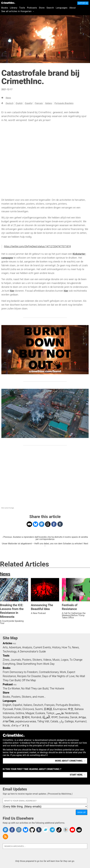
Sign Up (82, 812)
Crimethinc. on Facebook (12, 830)
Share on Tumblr (60, 524)
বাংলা (54, 717)
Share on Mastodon (42, 524)
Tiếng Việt (43, 721)
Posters (27, 660)
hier (12, 291)
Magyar (30, 713)
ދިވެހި (61, 721)
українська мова (26, 721)
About (73, 8)
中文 (71, 709)
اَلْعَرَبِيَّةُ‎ (46, 717)
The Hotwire (57, 688)
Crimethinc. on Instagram (19, 830)
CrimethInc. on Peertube (66, 830)
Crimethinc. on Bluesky (26, 830)
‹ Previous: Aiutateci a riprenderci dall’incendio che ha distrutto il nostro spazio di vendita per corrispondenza (45, 538)
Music (56, 660)
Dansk (74, 717)
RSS (14, 644)
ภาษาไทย (8, 721)
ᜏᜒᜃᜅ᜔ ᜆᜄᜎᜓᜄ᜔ (20, 725)
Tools (22, 8)
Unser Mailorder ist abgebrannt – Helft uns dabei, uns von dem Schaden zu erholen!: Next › (45, 545)
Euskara (40, 713)
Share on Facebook (54, 524)
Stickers (37, 660)
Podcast (8, 684)
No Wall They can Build (35, 688)
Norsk (6, 725)
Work (63, 672)
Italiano (49, 103)
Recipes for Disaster (29, 676)
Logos (65, 660)
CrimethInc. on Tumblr (39, 830)
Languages (62, 8)
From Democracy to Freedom (20, 672)
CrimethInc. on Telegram (52, 830)
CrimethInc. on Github (32, 830)
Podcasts (32, 8)
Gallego (69, 721)
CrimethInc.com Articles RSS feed (5, 837)
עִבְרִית (82, 717)
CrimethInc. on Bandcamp (46, 830)
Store (42, 8)
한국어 (26, 717)
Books (5, 8)
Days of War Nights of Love (58, 676)
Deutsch (9, 103)
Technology (10, 651)
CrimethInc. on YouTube (72, 830)
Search (50, 8)
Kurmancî (81, 721)
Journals (16, 660)
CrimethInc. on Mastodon (5, 830)
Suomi (39, 709)
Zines (6, 660)
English (19, 103)
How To (66, 647)
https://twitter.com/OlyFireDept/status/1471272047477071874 (37, 246)
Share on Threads (48, 524)
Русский (8, 709)
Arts (5, 647)
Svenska (64, 717)
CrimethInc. (8, 3)
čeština (20, 713)
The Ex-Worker (11, 688)
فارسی (60, 713)
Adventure (15, 647)
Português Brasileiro (64, 103)
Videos (47, 660)
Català (54, 721)
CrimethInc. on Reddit (79, 830)
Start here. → (78, 775)
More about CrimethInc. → (70, 761)
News (8, 98)
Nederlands (72, 713)
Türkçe (50, 713)
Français (39, 103)
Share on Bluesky (36, 524)
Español (29, 103)
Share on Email (29, 524)
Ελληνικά (28, 709)
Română (36, 717)
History (56, 647)
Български (60, 709)
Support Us (83, 3)
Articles (8, 643)
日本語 (48, 709)
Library (14, 8)
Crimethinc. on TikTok (59, 830)
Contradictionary (49, 672)
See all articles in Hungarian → (18, 11)
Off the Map (29, 680)
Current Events (42, 647)
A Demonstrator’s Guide (32, 651)
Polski (18, 709)
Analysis (27, 647)
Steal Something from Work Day (35, 664)
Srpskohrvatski (12, 717)
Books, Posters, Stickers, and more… (24, 697)
